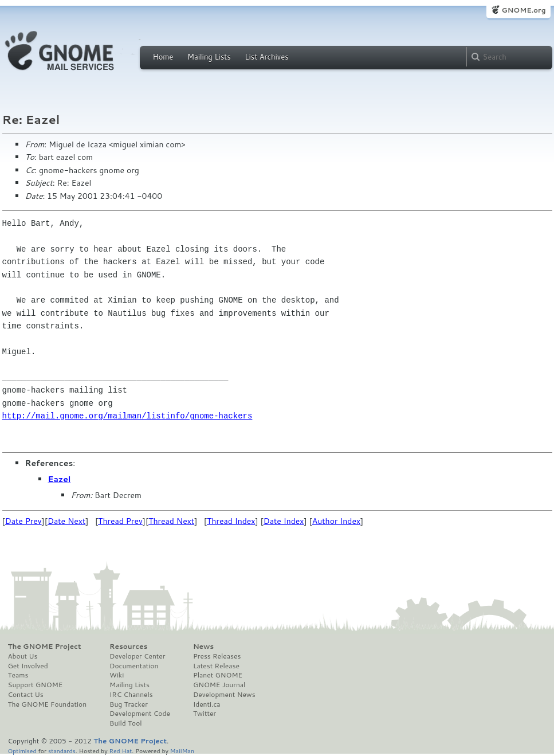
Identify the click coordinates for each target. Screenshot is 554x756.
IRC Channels (131, 695)
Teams (18, 675)
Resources (128, 647)
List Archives (266, 57)
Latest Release (216, 666)
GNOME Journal (219, 685)
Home (163, 57)
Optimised (22, 751)
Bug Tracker (129, 704)
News (203, 647)
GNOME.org (523, 10)
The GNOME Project (45, 647)
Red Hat (120, 751)
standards (62, 751)
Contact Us (26, 695)
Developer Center (137, 656)
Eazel (60, 479)
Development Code (140, 714)
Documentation (134, 666)
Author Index (336, 521)
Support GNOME (36, 685)
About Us (23, 656)
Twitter (205, 714)
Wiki (117, 675)
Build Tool (125, 723)
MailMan (182, 751)
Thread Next (171, 521)
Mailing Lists (209, 57)
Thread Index (231, 521)
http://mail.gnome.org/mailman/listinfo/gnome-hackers (127, 416)
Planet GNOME (218, 675)
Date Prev (23, 521)
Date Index (284, 521)
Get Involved (28, 666)
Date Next (66, 521)
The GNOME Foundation (48, 704)
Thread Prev (120, 521)
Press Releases (217, 656)
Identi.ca (207, 704)
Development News (224, 695)
